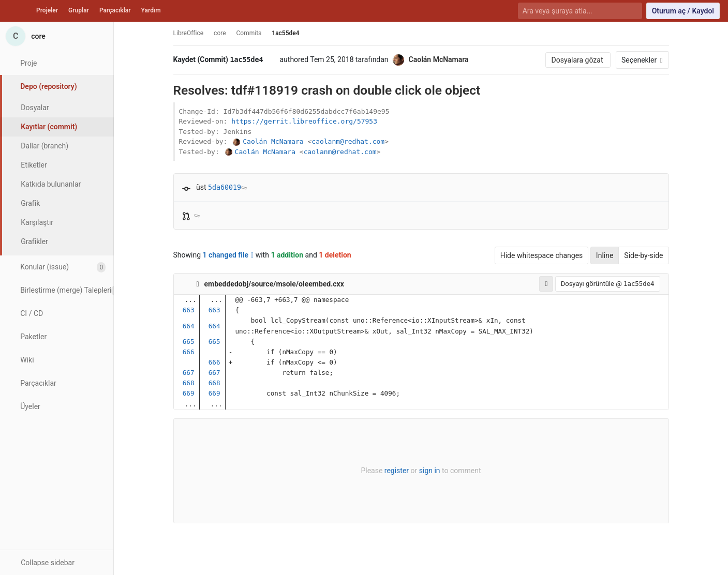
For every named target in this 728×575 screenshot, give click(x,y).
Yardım (151, 10)
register (397, 471)
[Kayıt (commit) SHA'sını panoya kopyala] (271, 60)
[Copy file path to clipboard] (353, 284)
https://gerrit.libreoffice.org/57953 (304, 121)
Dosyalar (35, 108)
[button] (57, 562)
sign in (430, 471)
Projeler (47, 10)
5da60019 (225, 187)
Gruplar (79, 10)
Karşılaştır (37, 222)
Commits (249, 33)
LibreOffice (189, 33)
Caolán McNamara (273, 141)
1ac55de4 (285, 33)
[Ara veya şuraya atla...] (574, 11)
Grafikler (34, 241)
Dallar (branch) (44, 146)
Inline (605, 255)
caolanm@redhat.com (348, 141)
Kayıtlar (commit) (49, 127)
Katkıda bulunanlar (51, 184)
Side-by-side (643, 255)
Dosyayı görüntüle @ (608, 284)
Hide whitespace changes (542, 255)
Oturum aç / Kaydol (683, 11)
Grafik (30, 203)
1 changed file (228, 255)
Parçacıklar (115, 10)
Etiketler (34, 165)
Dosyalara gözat (578, 60)
